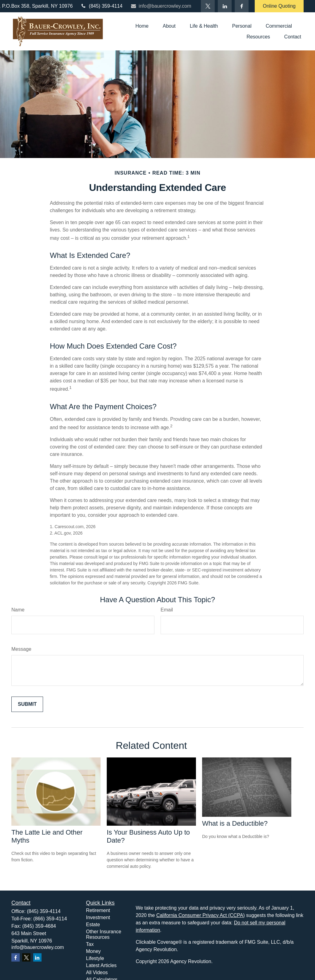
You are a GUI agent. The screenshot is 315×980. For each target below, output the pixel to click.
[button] (142, 26)
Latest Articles (102, 965)
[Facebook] (242, 6)
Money (94, 951)
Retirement (98, 910)
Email (167, 610)
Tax (90, 944)
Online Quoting (279, 6)
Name (18, 610)
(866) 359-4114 (50, 919)
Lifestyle (95, 958)
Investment (98, 917)
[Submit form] (27, 704)
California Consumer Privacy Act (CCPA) (201, 915)
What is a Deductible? (235, 823)
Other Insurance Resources (104, 934)
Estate (93, 925)
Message (21, 649)
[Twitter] (208, 6)
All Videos (97, 972)
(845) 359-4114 (101, 6)
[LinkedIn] (225, 6)
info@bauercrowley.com (161, 6)
